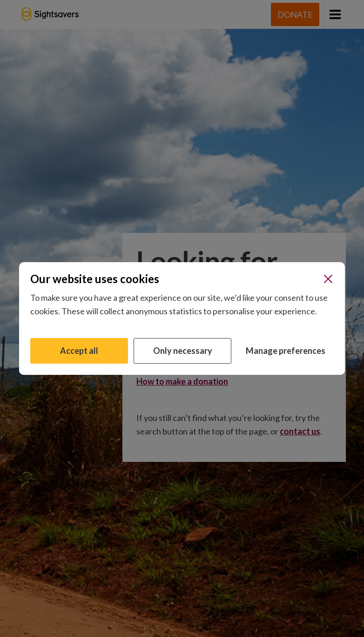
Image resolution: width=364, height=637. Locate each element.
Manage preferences (286, 351)
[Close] (328, 279)
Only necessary (183, 351)
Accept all (79, 351)
